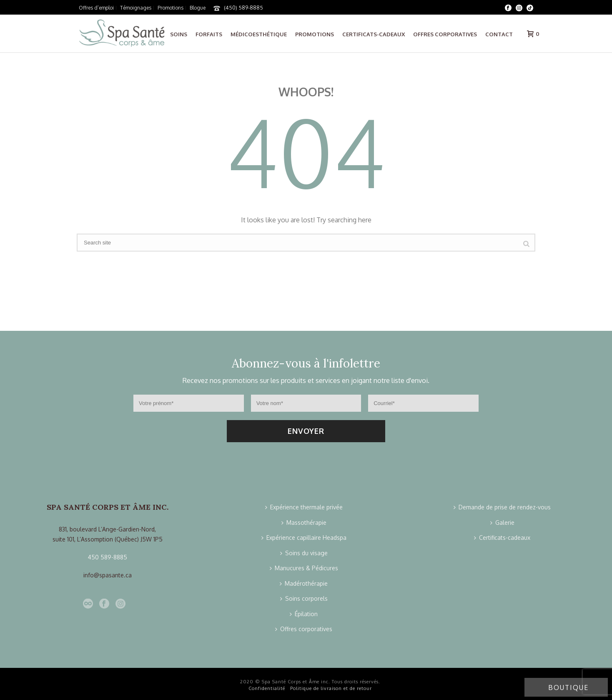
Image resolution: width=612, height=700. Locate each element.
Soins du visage (304, 553)
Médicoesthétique (259, 34)
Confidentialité (267, 688)
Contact (499, 34)
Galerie (502, 522)
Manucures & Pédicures (304, 568)
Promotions (315, 34)
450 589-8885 (108, 557)
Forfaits (209, 34)
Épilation (304, 614)
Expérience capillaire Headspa (304, 538)
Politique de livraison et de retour (331, 688)
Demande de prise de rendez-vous (502, 507)
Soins (179, 34)
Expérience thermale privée (304, 507)
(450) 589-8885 (243, 8)
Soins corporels (304, 598)
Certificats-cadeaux (374, 34)
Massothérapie (304, 522)
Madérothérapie (304, 583)
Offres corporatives (445, 34)
